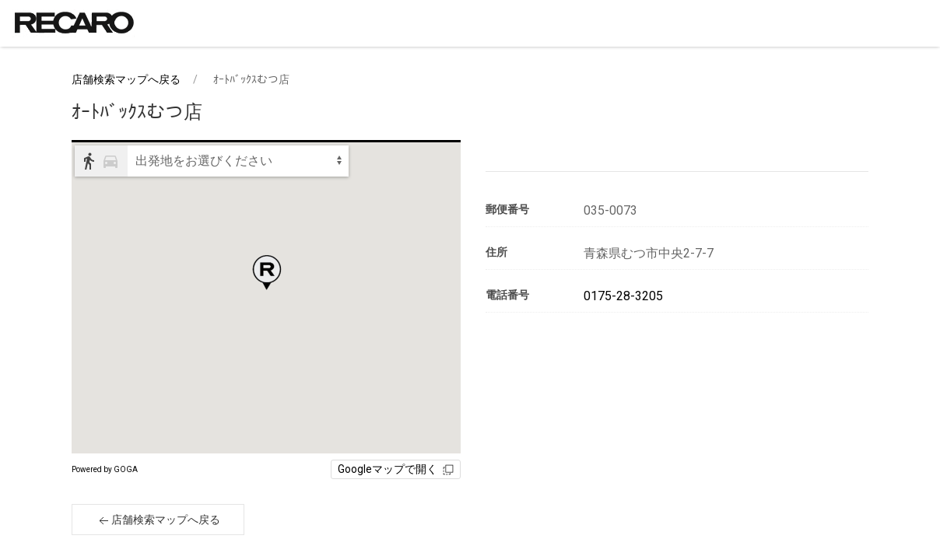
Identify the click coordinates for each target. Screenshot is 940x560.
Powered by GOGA (105, 469)
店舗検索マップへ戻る (126, 79)
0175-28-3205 (623, 296)
